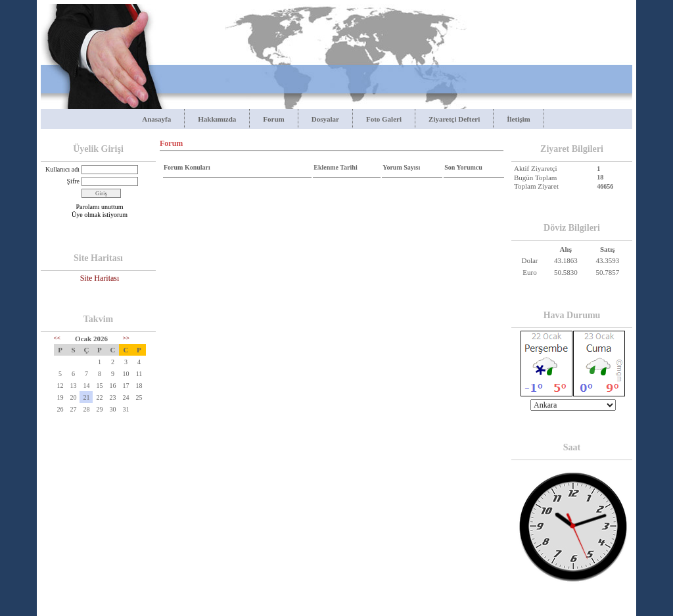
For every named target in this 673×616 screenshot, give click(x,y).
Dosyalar (325, 119)
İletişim (518, 119)
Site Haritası (100, 278)
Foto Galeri (384, 119)
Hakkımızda (217, 119)
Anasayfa (156, 119)
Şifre (73, 181)
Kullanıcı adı (62, 169)
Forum (273, 119)
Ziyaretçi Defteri (454, 119)
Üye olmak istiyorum (100, 215)
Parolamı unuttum (100, 207)
